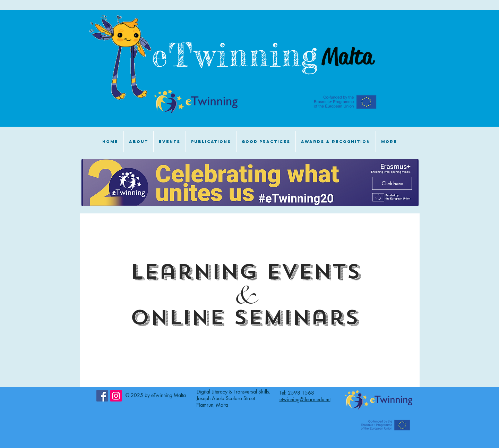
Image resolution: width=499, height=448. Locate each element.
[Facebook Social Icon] (102, 396)
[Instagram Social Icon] (116, 396)
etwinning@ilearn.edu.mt (305, 399)
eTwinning (242, 55)
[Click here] (392, 183)
